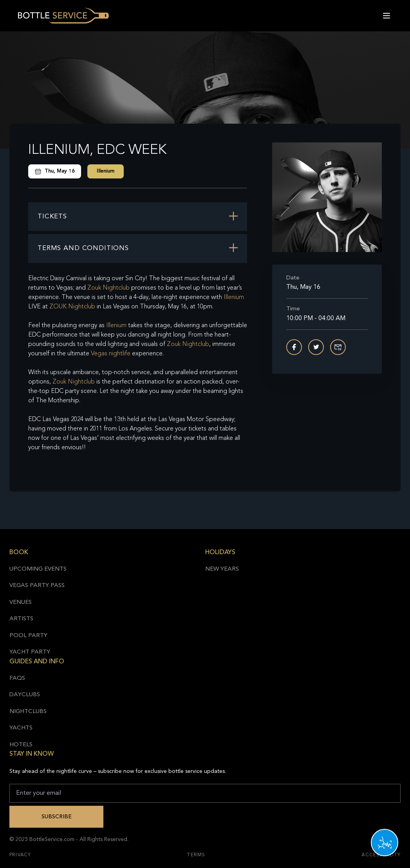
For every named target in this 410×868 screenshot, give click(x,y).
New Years (222, 569)
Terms (196, 855)
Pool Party (28, 636)
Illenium (106, 171)
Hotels (21, 745)
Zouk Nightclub (108, 288)
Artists (21, 619)
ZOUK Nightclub (72, 307)
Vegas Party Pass (37, 586)
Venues (21, 602)
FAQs (17, 678)
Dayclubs (25, 695)
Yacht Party (30, 652)
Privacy (20, 855)
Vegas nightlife (111, 354)
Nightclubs (28, 712)
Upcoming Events (38, 569)
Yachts (21, 728)
